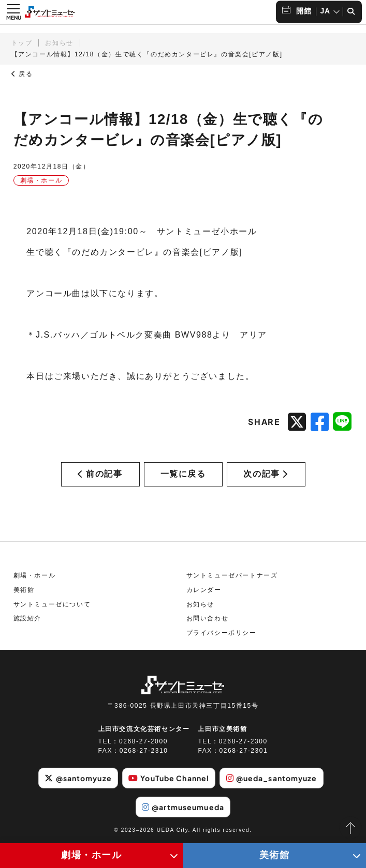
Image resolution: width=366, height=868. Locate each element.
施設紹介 (27, 618)
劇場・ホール (35, 575)
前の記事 (100, 474)
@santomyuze (78, 778)
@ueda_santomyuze (272, 778)
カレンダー (204, 590)
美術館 (24, 590)
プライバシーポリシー (222, 633)
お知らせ (59, 43)
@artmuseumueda (183, 807)
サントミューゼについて (52, 604)
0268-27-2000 (143, 741)
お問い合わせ (208, 618)
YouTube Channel (169, 778)
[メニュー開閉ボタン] (13, 12)
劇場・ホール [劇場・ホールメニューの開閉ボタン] (92, 855)
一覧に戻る (183, 474)
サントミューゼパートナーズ (232, 575)
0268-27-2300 (243, 741)
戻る (22, 74)
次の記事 (266, 474)
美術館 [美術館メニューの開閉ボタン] (275, 855)
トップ (22, 43)
